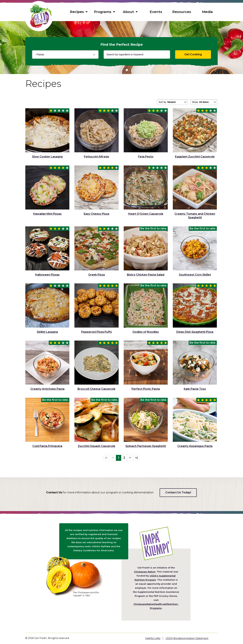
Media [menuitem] (207, 12)
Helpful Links (153, 638)
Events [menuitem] (156, 12)
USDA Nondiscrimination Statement (187, 638)
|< (107, 458)
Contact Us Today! (178, 492)
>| (136, 458)
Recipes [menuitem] (79, 12)
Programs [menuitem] (104, 12)
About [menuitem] (130, 12)
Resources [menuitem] (182, 12)
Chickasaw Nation (145, 572)
